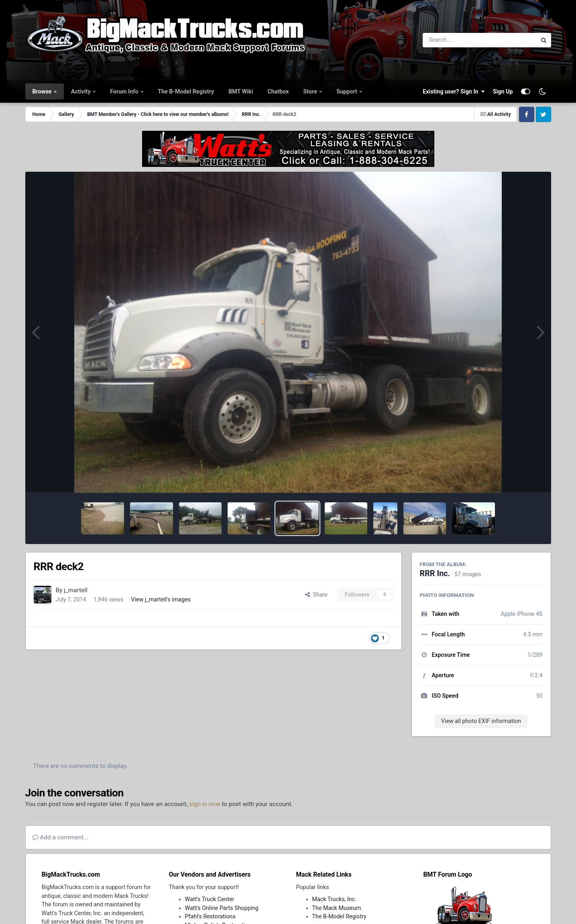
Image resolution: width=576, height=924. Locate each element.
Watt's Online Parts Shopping (222, 908)
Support (347, 91)
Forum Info (125, 91)
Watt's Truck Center (210, 899)
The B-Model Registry (186, 91)
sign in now (205, 804)
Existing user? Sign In (454, 91)
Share (316, 595)
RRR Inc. (435, 574)
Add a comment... (61, 837)
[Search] (458, 40)
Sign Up (503, 91)
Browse (43, 91)
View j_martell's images (161, 599)
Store (311, 91)
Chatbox (278, 91)
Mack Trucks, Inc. (335, 899)
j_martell (76, 590)
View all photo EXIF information (481, 721)
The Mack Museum (337, 908)
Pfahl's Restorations (210, 916)
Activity (81, 91)
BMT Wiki (241, 91)
